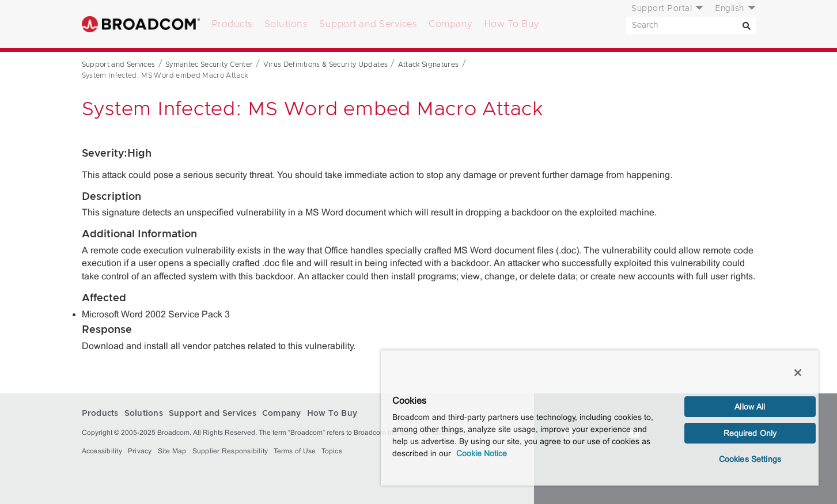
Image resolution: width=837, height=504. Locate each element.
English (730, 9)
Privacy (140, 451)
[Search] (747, 25)
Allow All (750, 407)
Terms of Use (295, 451)
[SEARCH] (691, 25)
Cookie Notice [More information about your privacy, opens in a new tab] (482, 453)
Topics (332, 451)
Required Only (750, 433)
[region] (600, 418)
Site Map (172, 451)
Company (450, 24)
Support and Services (368, 24)
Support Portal (662, 9)
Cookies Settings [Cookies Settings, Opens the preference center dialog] (750, 459)
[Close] (798, 373)
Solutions (286, 24)
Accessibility (102, 451)
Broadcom (141, 24)
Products (232, 24)
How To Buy (512, 24)
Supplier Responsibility (230, 451)
